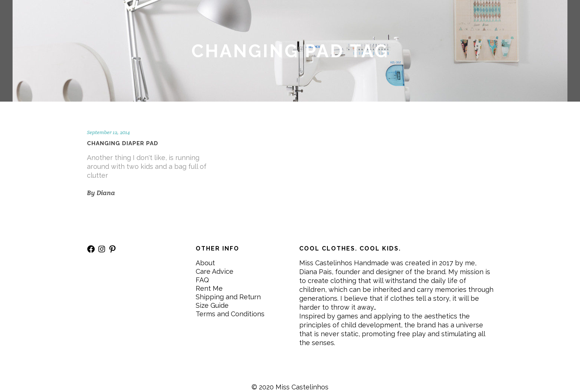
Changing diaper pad (123, 143)
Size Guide (212, 305)
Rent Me (209, 288)
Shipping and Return (228, 297)
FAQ (202, 280)
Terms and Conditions (230, 314)
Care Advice (215, 271)
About (205, 263)
